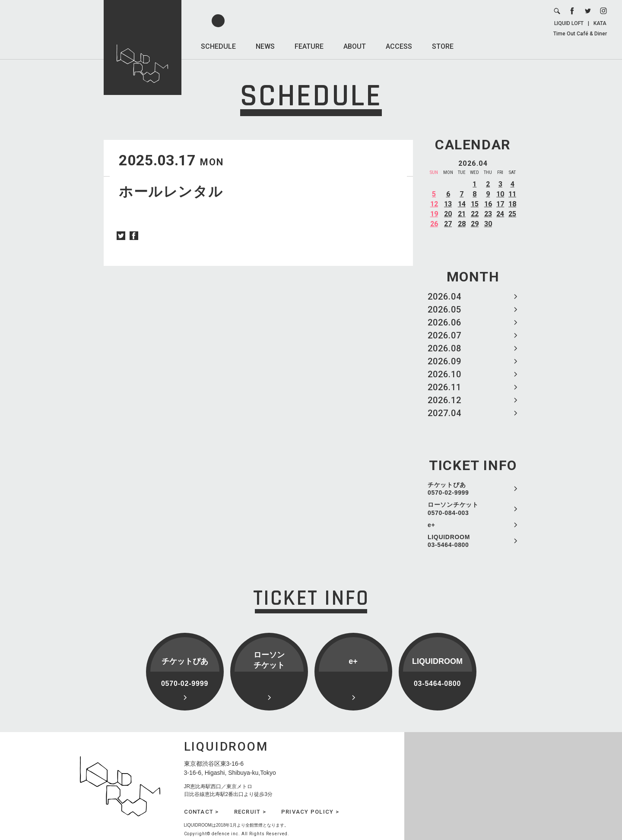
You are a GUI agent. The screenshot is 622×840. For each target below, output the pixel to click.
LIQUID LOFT (569, 23)
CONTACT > (202, 812)
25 (512, 214)
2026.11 (444, 387)
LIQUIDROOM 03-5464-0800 (449, 541)
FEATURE (309, 46)
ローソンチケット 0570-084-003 (453, 508)
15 (475, 204)
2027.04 (444, 413)
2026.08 (444, 348)
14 (462, 204)
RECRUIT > (250, 812)
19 (434, 214)
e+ (431, 525)
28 (462, 224)
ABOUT (355, 46)
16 (488, 204)
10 (500, 194)
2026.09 (444, 361)
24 (500, 214)
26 (434, 224)
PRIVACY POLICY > (310, 812)
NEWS (265, 46)
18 (512, 204)
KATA (600, 23)
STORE (443, 46)
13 (448, 204)
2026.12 (444, 400)
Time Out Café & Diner (580, 34)
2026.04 (444, 297)
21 (462, 214)
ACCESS (399, 46)
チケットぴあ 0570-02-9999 (448, 489)
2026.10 (444, 374)
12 (434, 204)
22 (475, 214)
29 (475, 224)
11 (512, 194)
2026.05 (444, 309)
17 (500, 204)
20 (448, 214)
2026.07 (444, 335)
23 (488, 214)
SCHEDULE (218, 46)
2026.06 (444, 322)
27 (448, 224)
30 (488, 224)
